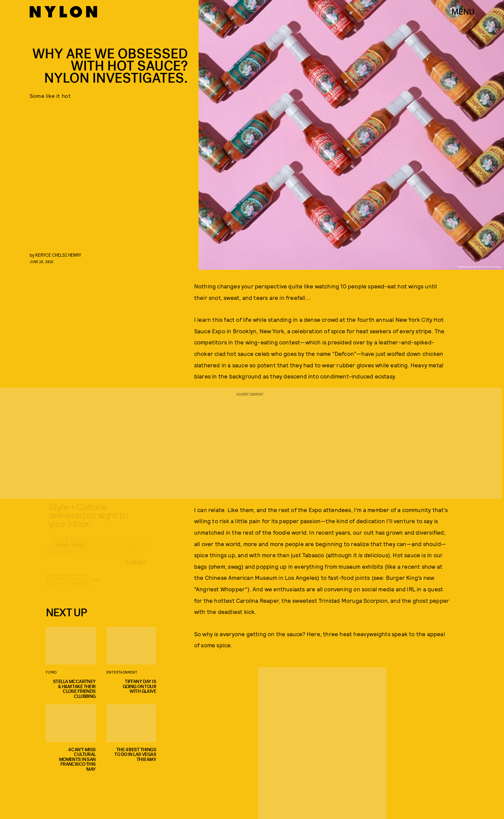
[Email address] (96, 550)
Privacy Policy (80, 589)
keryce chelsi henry (58, 255)
